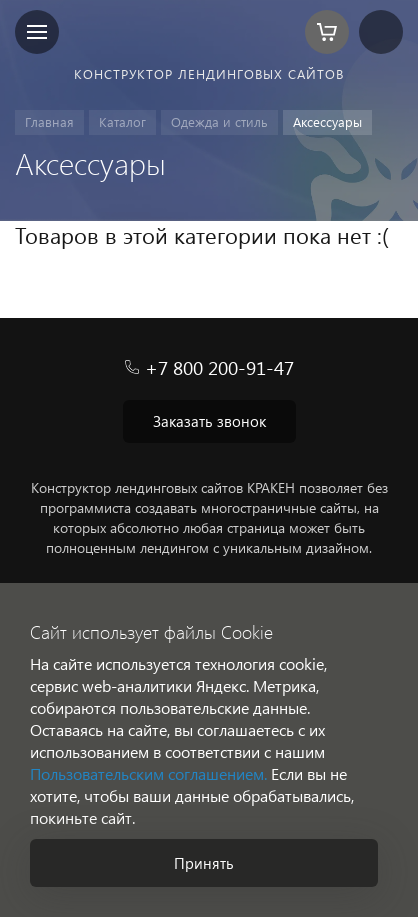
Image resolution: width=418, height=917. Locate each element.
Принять (204, 863)
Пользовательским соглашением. (148, 773)
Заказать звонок (209, 421)
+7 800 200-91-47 (219, 367)
